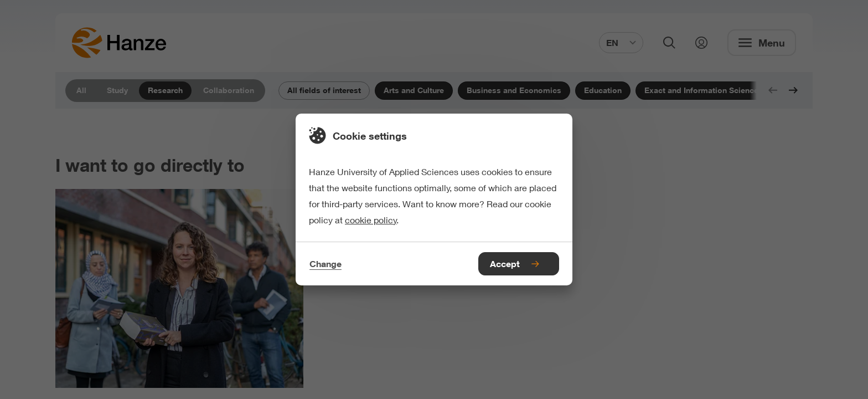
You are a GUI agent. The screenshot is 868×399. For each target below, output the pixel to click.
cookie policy (371, 220)
